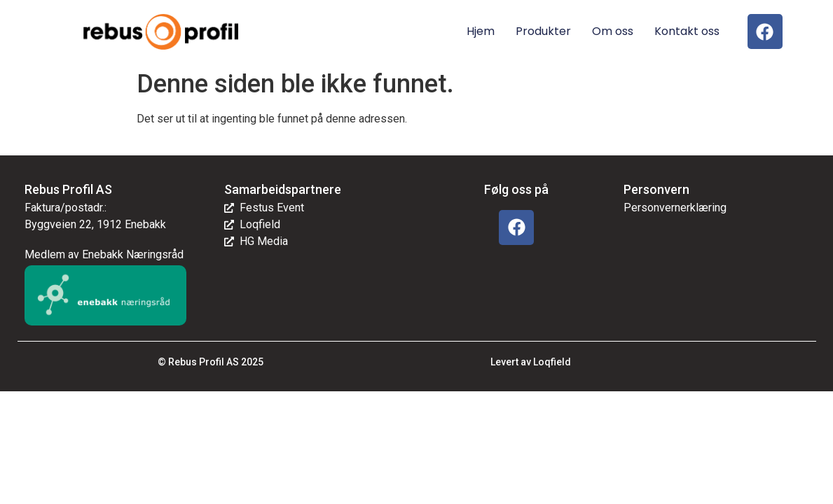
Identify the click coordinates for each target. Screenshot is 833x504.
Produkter (543, 31)
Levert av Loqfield (531, 362)
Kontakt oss (687, 31)
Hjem (481, 31)
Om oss (613, 31)
